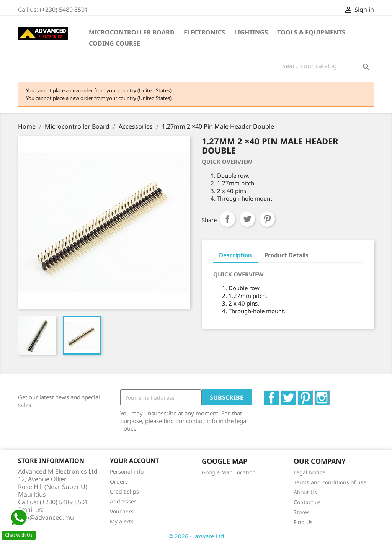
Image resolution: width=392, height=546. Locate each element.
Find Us (303, 522)
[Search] (326, 66)
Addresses (123, 501)
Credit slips (124, 491)
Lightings (251, 32)
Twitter (296, 394)
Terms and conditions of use (330, 482)
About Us (305, 492)
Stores (302, 512)
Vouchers (122, 511)
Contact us (307, 502)
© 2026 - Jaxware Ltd (196, 536)
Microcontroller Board (132, 32)
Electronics (204, 32)
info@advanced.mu (46, 517)
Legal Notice (310, 472)
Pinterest (267, 219)
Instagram (329, 394)
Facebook (279, 394)
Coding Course (114, 43)
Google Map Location (229, 472)
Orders (119, 481)
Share (227, 219)
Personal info (127, 472)
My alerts (122, 521)
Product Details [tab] (287, 255)
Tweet (247, 219)
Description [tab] (235, 255)
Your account (134, 461)
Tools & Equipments (311, 32)
